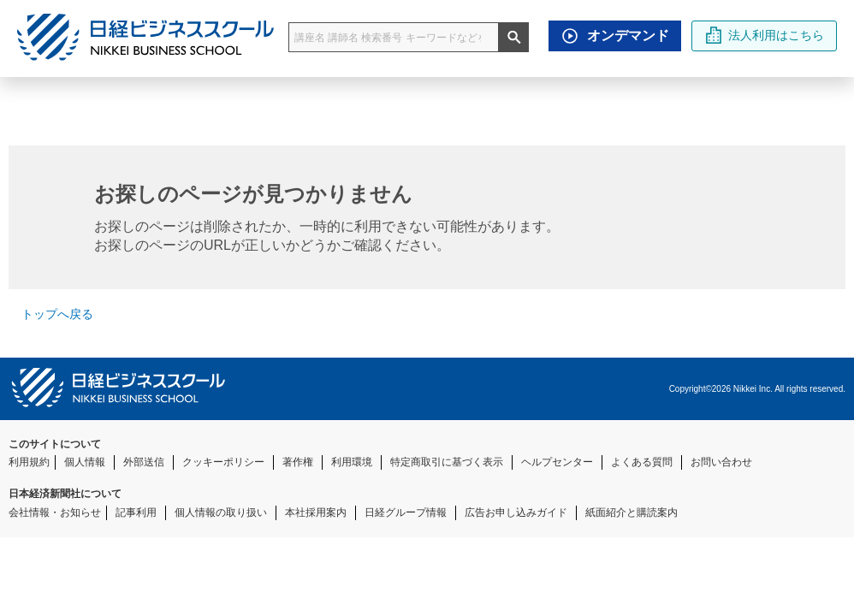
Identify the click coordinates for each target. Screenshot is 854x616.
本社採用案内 (316, 512)
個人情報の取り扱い (221, 512)
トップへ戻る (51, 314)
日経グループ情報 (406, 512)
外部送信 (144, 462)
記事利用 (136, 512)
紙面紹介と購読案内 (632, 512)
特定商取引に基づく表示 (447, 462)
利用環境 (352, 462)
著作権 (298, 462)
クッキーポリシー (223, 462)
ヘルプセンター (557, 462)
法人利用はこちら (765, 35)
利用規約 (29, 462)
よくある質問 (642, 462)
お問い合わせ (721, 462)
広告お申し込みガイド (516, 512)
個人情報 (85, 462)
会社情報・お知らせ (55, 512)
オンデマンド (611, 36)
